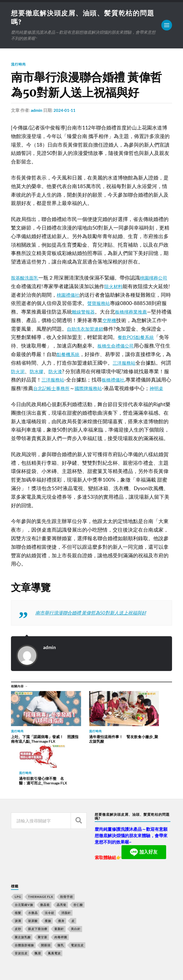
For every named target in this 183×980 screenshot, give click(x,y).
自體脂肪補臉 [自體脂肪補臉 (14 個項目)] (24, 906)
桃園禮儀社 (76, 296)
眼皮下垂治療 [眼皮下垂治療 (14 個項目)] (38, 890)
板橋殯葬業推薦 (146, 312)
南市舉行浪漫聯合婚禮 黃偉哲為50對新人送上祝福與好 (97, 622)
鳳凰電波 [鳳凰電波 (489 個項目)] (54, 915)
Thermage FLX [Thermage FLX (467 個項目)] (41, 858)
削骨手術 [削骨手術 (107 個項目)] (67, 858)
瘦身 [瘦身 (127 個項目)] (61, 882)
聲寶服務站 (110, 304)
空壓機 (130, 321)
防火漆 (100, 372)
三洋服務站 (100, 380)
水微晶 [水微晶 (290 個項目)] (33, 874)
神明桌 (59, 398)
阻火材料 (120, 287)
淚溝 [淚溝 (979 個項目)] (18, 882)
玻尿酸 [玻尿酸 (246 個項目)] (33, 882)
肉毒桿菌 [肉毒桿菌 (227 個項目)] (61, 898)
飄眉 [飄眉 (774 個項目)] (38, 915)
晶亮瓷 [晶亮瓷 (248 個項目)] (62, 866)
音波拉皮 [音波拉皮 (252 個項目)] (21, 915)
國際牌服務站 (146, 389)
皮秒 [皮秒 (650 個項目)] (18, 890)
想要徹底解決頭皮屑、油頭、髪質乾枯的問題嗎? (80, 961)
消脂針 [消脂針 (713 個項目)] (66, 874)
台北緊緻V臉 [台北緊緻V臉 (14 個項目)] (24, 866)
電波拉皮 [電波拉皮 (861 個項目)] (77, 906)
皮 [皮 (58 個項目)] (73, 882)
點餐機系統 (101, 355)
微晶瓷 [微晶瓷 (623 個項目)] (45, 866)
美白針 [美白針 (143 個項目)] (76, 890)
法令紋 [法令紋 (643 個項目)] (49, 874)
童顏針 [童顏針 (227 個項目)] (59, 890)
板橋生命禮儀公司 (143, 346)
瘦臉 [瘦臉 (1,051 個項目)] (48, 882)
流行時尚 (19, 65)
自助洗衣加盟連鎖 (108, 330)
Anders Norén (43, 969)
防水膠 (80, 372)
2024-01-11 (65, 111)
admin (37, 111)
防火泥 (59, 372)
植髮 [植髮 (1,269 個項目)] (18, 874)
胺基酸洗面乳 (26, 279)
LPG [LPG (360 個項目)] (18, 858)
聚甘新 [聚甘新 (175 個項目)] (43, 898)
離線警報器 (95, 312)
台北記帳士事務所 (105, 389)
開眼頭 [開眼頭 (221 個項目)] (46, 906)
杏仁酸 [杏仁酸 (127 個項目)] (78, 866)
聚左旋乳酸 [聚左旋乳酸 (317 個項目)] (23, 898)
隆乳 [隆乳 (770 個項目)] (61, 906)
